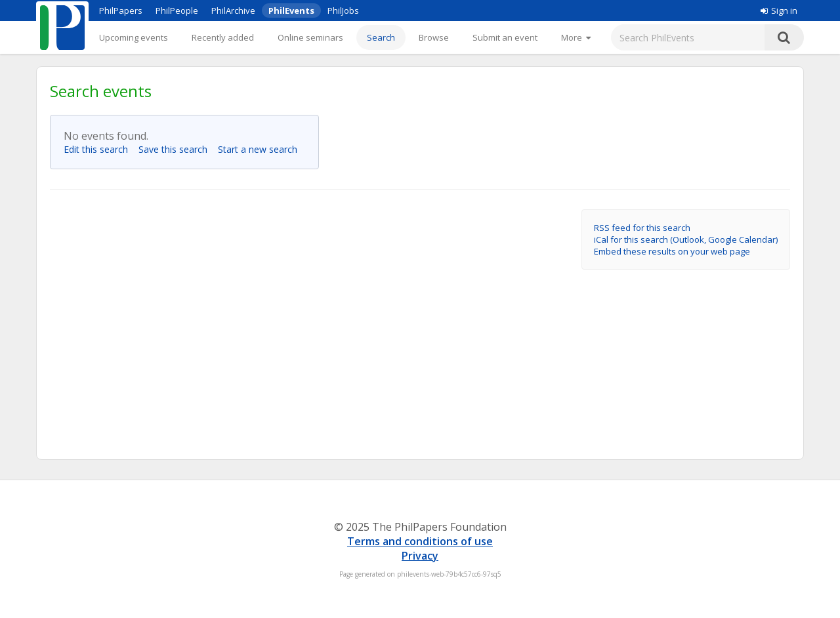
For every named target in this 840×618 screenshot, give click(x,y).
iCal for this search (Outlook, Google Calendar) (686, 239)
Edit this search (100, 149)
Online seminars (310, 37)
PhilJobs (343, 10)
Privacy (420, 556)
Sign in (779, 10)
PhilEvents (291, 10)
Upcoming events (134, 37)
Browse (434, 37)
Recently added (223, 37)
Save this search (177, 149)
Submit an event (505, 37)
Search (381, 37)
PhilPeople (177, 10)
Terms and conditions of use (420, 541)
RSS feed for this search (642, 228)
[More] (576, 37)
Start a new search (262, 149)
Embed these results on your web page (672, 251)
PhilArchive (233, 10)
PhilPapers (121, 10)
